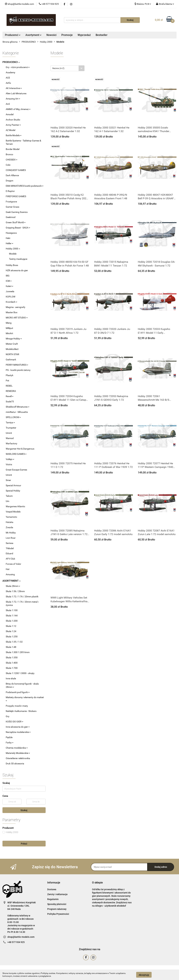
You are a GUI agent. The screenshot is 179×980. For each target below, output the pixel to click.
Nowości (51, 35)
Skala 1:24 (11, 631)
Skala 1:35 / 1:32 (14, 642)
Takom (9, 496)
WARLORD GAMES (16, 454)
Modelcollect (12, 349)
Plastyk (10, 375)
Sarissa (10, 543)
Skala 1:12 (11, 626)
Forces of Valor (13, 564)
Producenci (13, 35)
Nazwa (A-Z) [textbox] (58, 68)
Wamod (10, 438)
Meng (9, 323)
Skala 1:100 (12, 610)
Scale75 (10, 402)
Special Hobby (13, 491)
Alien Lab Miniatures (16, 93)
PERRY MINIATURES (17, 365)
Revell (10, 396)
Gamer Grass (12, 207)
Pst (7, 381)
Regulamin (53, 899)
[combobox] (68, 68)
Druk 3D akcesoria (15, 764)
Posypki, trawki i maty (17, 706)
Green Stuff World (16, 222)
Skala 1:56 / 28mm (15, 591)
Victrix (9, 464)
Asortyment (33, 35)
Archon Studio (13, 120)
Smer (8, 480)
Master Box (12, 312)
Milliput (9, 328)
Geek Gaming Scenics (17, 212)
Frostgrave (11, 202)
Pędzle (9, 737)
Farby (10, 743)
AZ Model (11, 130)
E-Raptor (10, 191)
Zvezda (9, 527)
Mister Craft (12, 344)
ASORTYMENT (11, 581)
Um (7, 501)
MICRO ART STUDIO (17, 318)
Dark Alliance (12, 175)
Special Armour (13, 485)
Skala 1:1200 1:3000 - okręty (20, 673)
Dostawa (52, 889)
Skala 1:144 (12, 616)
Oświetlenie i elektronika (18, 758)
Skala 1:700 (12, 668)
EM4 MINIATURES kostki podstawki (25, 186)
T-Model (10, 548)
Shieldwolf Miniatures (18, 407)
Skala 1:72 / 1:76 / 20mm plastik (22, 597)
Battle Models (14, 135)
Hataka (10, 522)
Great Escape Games (16, 470)
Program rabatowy (57, 909)
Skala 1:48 (11, 647)
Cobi (8, 165)
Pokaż (24, 844)
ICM (9, 281)
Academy (11, 72)
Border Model (13, 149)
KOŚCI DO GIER (15, 722)
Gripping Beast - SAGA (18, 228)
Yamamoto (11, 517)
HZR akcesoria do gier (17, 270)
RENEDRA (11, 391)
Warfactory (11, 443)
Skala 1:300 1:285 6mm (18, 652)
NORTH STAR (12, 354)
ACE (8, 78)
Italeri (10, 286)
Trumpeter (11, 428)
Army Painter (13, 125)
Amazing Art (13, 99)
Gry (8, 716)
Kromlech (11, 302)
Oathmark (11, 360)
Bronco (9, 154)
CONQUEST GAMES (16, 170)
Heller (10, 243)
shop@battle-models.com (21, 937)
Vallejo (10, 459)
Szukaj (24, 810)
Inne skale (11, 678)
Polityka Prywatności (58, 914)
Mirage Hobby (14, 339)
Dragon (10, 181)
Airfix (8, 83)
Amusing (10, 574)
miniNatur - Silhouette (17, 412)
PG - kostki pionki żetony (18, 370)
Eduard (9, 553)
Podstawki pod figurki (18, 692)
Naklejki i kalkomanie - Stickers (21, 711)
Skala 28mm (13, 586)
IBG (8, 276)
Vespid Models (13, 512)
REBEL (9, 386)
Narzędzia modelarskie (18, 732)
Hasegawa (11, 233)
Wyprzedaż (84, 35)
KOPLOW (11, 297)
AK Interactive (14, 88)
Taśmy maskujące (18, 259)
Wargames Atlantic (15, 506)
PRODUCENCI (11, 62)
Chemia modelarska (17, 748)
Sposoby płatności (57, 904)
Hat (8, 569)
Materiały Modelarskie (18, 753)
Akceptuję (144, 975)
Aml (8, 104)
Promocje (67, 35)
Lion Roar (11, 538)
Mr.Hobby (11, 533)
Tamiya (10, 422)
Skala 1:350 (12, 657)
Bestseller (102, 35)
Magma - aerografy (16, 307)
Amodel (10, 114)
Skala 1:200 (12, 621)
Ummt (9, 433)
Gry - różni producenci (18, 67)
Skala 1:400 (12, 663)
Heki (8, 238)
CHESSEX (12, 160)
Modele (13, 254)
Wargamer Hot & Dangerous (20, 449)
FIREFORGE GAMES (16, 196)
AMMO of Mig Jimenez (18, 109)
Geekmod (11, 217)
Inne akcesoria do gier (18, 727)
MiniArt (9, 333)
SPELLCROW (13, 417)
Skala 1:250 (12, 637)
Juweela (10, 291)
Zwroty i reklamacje (57, 894)
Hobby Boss (12, 265)
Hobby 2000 (13, 249)
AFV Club (10, 559)
